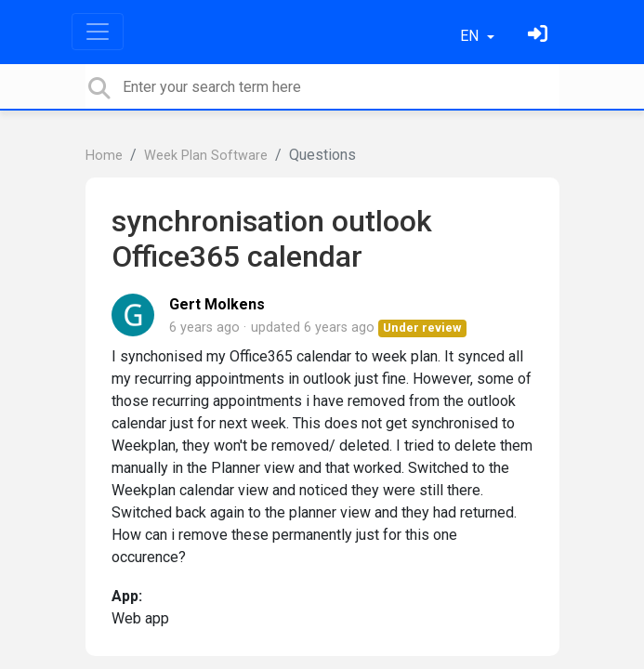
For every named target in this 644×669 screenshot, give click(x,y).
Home (104, 156)
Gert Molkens (217, 304)
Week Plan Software (206, 156)
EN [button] (471, 36)
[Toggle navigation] (98, 32)
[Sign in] (540, 36)
